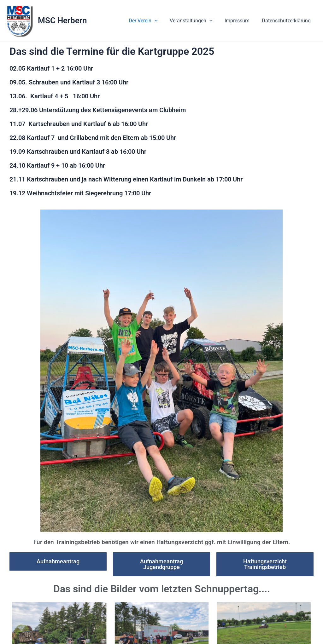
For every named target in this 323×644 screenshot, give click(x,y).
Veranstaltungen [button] (196, 21)
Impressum (240, 21)
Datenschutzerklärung (287, 21)
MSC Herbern (62, 20)
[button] (162, 21)
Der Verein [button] (150, 21)
